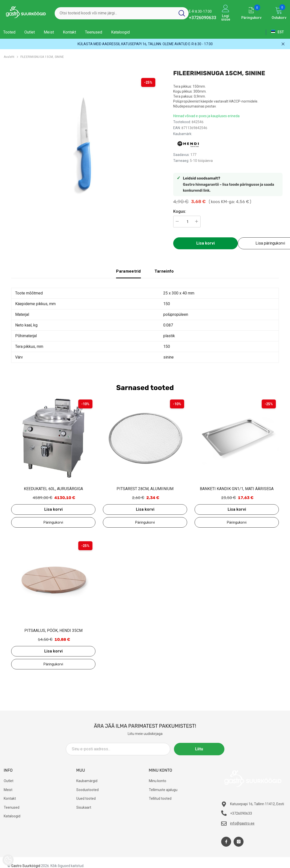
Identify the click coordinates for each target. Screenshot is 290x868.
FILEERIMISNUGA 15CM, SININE (42, 57)
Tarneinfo (164, 271)
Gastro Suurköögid (26, 866)
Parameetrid (128, 271)
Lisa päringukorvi (53, 522)
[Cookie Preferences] (8, 860)
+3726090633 (203, 18)
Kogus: (180, 211)
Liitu (202, 749)
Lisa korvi (206, 243)
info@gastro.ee (242, 823)
